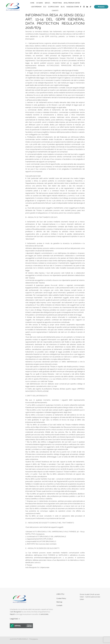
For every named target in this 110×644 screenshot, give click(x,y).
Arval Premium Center (72, 3)
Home (32, 3)
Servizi (48, 3)
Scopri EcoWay (54, 7)
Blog (63, 7)
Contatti (55, 11)
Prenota (101, 7)
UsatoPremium (36, 7)
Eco (45, 7)
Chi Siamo (40, 3)
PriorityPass (57, 3)
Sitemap (59, 602)
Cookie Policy (61, 598)
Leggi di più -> (15, 619)
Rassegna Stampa (73, 7)
